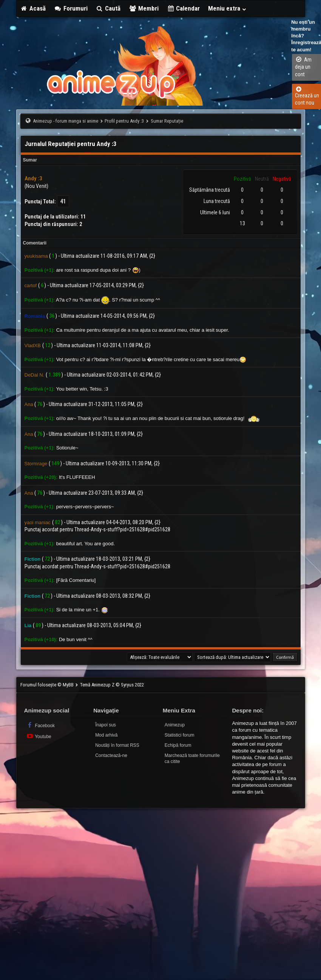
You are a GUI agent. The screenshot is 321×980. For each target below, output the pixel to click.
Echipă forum (178, 745)
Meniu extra (227, 8)
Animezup (175, 725)
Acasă (33, 8)
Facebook (41, 725)
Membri (144, 8)
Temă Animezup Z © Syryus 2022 (112, 685)
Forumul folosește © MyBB (48, 685)
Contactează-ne (111, 755)
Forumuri (71, 8)
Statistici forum (180, 735)
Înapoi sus (106, 725)
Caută (108, 8)
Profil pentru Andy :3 (124, 121)
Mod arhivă (106, 735)
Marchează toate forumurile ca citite (192, 759)
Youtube (39, 736)
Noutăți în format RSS (117, 745)
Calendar (184, 8)
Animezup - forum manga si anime (66, 121)
